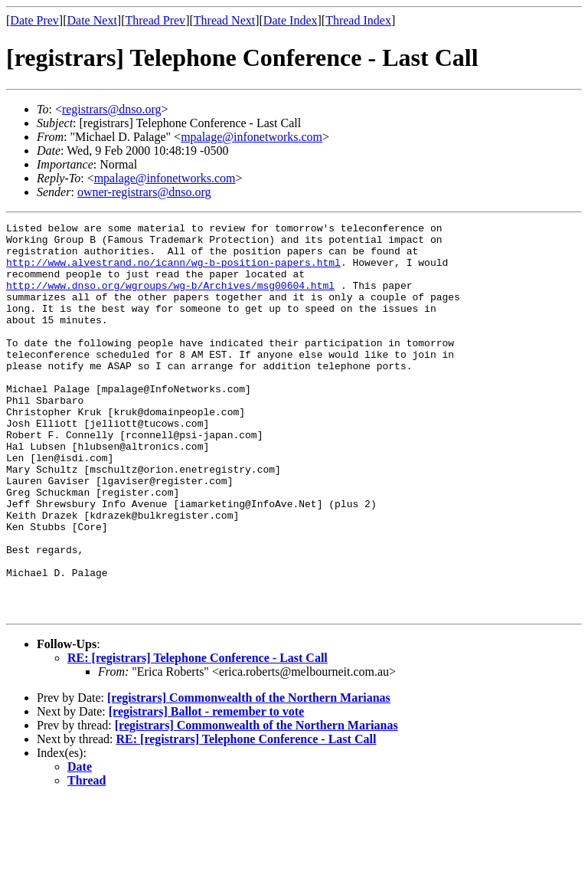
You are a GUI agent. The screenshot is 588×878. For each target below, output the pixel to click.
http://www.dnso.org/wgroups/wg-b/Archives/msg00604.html (170, 299)
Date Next (92, 20)
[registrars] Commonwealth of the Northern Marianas (249, 776)
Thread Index (358, 20)
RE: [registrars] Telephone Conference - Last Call (198, 736)
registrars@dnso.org (112, 109)
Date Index (291, 20)
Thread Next (224, 20)
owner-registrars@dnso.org (144, 192)
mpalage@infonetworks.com (252, 137)
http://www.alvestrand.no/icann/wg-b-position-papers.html (173, 271)
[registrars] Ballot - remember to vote (206, 790)
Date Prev (34, 20)
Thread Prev (155, 20)
